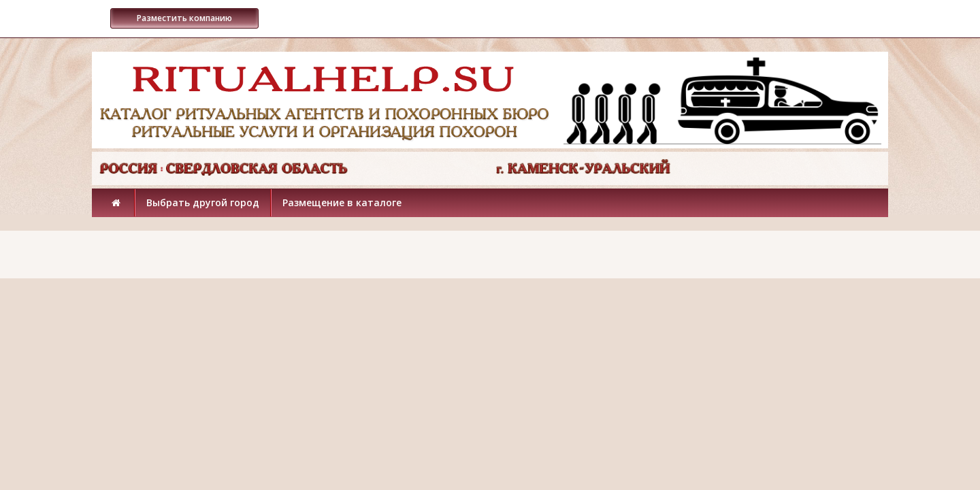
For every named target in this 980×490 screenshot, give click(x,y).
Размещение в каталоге (342, 202)
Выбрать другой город (203, 202)
